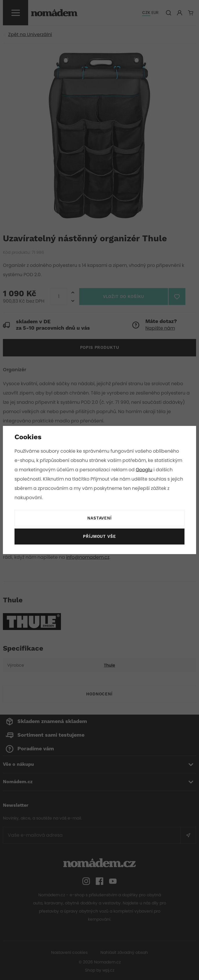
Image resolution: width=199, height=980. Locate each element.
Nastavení (99, 518)
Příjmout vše (99, 537)
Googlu (145, 470)
